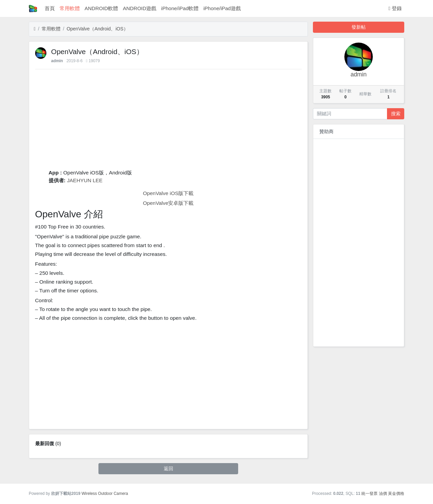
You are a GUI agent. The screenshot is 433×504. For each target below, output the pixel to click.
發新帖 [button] (359, 27)
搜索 (396, 114)
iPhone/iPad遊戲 (222, 8)
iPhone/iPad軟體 (180, 8)
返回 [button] (168, 469)
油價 (383, 494)
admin (57, 61)
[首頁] (35, 29)
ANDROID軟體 (101, 8)
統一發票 (369, 494)
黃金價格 (396, 494)
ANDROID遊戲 (140, 8)
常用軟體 (70, 8)
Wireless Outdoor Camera (105, 494)
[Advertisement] (168, 121)
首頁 (50, 8)
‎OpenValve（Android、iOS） (97, 29)
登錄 (395, 8)
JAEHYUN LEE (85, 180)
